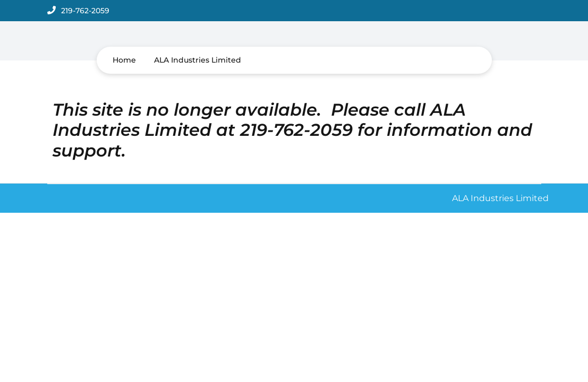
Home (124, 60)
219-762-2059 (85, 11)
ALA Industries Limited (198, 60)
